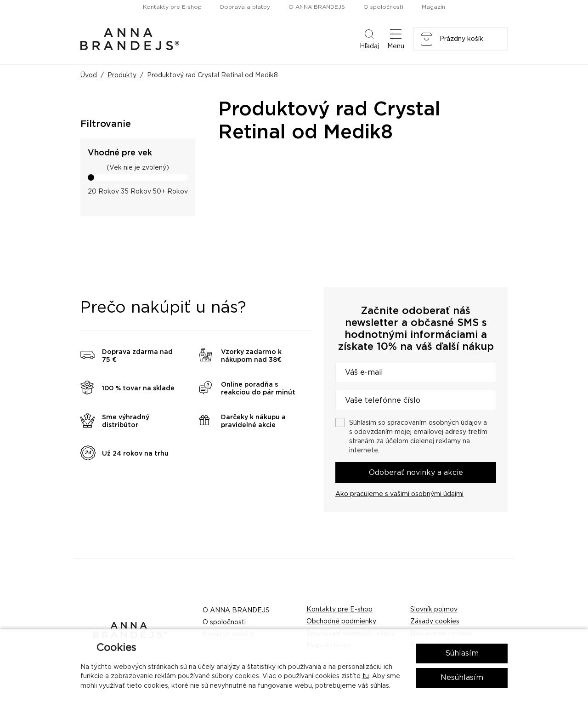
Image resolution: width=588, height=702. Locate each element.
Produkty (122, 75)
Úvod (89, 75)
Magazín (433, 7)
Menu (396, 39)
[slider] (91, 177)
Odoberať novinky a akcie (416, 473)
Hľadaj (369, 39)
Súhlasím (462, 653)
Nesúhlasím (462, 678)
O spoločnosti (383, 7)
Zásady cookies (435, 622)
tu (366, 676)
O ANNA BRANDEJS (317, 7)
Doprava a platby (245, 7)
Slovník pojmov (434, 610)
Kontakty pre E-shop (172, 7)
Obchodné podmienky (341, 622)
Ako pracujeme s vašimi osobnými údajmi (399, 494)
